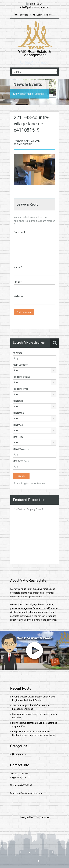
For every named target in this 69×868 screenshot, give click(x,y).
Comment (19, 232)
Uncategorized (20, 754)
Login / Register (43, 15)
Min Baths (18, 413)
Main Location (20, 365)
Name (18, 267)
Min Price (18, 425)
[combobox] (35, 370)
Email (18, 282)
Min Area (21, 449)
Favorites (22, 15)
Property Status (21, 377)
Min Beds (18, 401)
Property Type (21, 389)
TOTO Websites (41, 817)
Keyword (18, 353)
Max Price (18, 437)
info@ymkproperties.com (35, 7)
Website (18, 296)
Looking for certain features (30, 483)
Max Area (21, 461)
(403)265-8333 (37, 63)
